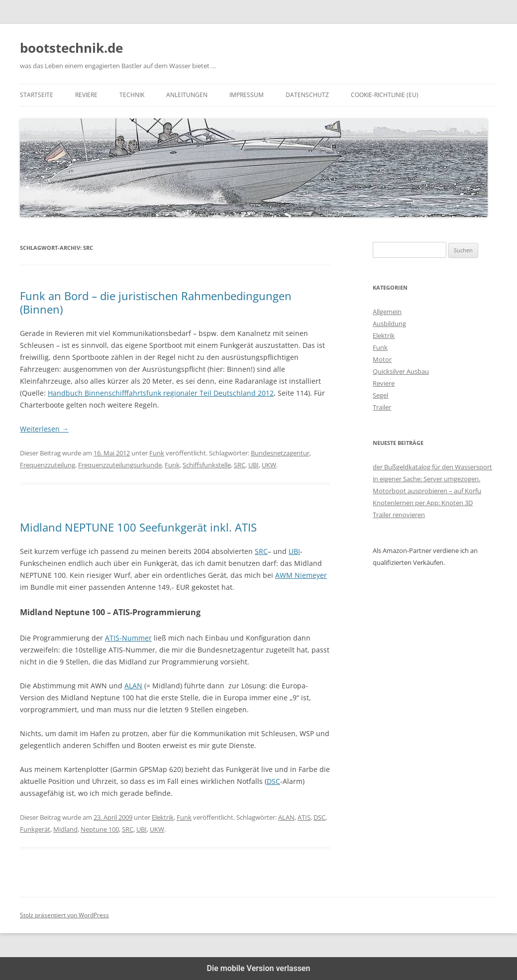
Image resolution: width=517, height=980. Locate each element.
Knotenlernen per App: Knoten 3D (423, 503)
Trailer (382, 407)
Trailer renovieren (399, 515)
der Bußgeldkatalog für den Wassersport (432, 467)
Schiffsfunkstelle (207, 465)
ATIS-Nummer (128, 638)
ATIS (304, 817)
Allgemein (387, 312)
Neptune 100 (100, 829)
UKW (269, 465)
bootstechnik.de (71, 48)
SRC (240, 465)
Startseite (37, 95)
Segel (380, 395)
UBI (254, 465)
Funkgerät (35, 829)
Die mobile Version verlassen (259, 968)
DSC (273, 781)
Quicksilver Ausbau (401, 371)
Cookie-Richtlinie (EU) (385, 95)
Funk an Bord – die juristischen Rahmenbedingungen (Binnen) (156, 302)
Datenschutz (307, 95)
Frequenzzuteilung (48, 465)
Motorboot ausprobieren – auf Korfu (427, 491)
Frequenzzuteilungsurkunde (120, 465)
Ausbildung (389, 324)
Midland (65, 829)
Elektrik (163, 817)
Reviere (86, 95)
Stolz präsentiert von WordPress (64, 915)
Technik (132, 95)
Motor (382, 359)
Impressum (247, 95)
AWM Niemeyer (301, 575)
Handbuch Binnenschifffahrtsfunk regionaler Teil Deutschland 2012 (161, 393)
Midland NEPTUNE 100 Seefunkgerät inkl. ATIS (138, 527)
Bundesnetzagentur (280, 453)
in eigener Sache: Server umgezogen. (426, 479)
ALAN (133, 686)
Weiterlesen (44, 429)
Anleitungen (187, 95)
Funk (157, 453)
